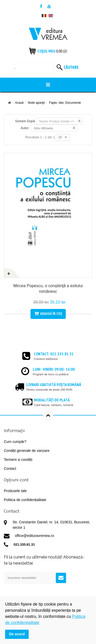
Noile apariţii (36, 103)
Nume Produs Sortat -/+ (57, 121)
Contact (10, 469)
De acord (17, 634)
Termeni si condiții (18, 460)
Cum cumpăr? (15, 442)
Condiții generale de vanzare (27, 451)
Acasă (19, 103)
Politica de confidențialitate (25, 500)
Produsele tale (15, 491)
